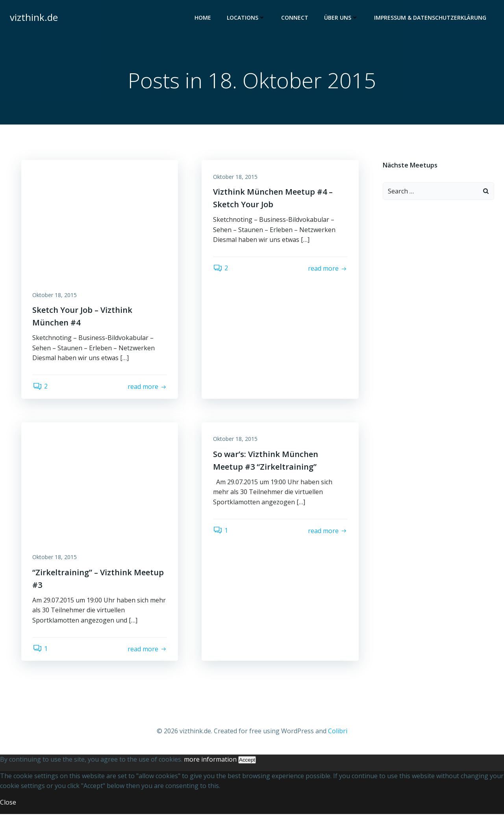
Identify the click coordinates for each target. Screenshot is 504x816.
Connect (295, 18)
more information (210, 761)
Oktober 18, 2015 (55, 296)
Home (203, 18)
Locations (246, 18)
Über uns (342, 18)
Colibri (338, 733)
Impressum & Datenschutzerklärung (431, 18)
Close (8, 804)
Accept (247, 762)
